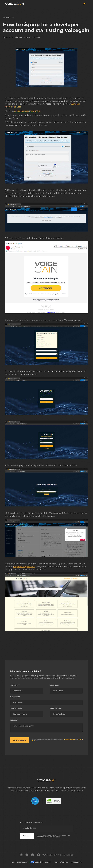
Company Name (16, 708)
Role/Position (56, 708)
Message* (14, 720)
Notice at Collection (19, 862)
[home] (14, 4)
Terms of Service (61, 862)
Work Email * (15, 697)
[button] (85, 4)
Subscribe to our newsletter (32, 823)
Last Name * (55, 685)
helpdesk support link (24, 567)
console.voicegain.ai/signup (27, 111)
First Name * (15, 685)
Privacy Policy (77, 862)
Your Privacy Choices (41, 862)
